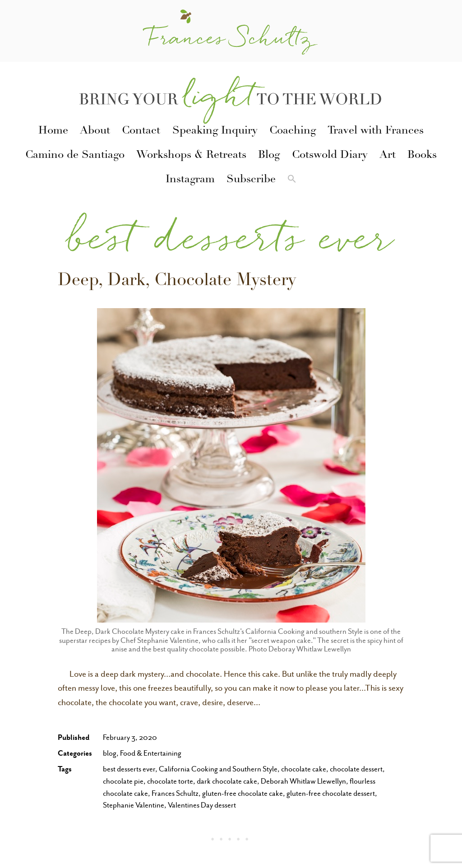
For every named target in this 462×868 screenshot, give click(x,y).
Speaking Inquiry (215, 131)
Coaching (293, 131)
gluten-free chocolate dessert (331, 793)
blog (110, 753)
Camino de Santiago (75, 156)
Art (388, 156)
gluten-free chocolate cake (243, 793)
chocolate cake (304, 769)
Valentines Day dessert (202, 805)
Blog (269, 156)
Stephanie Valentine (134, 805)
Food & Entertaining (151, 753)
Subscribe (251, 180)
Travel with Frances (376, 131)
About (95, 131)
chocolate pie (123, 781)
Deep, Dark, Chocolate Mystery (177, 282)
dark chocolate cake (227, 781)
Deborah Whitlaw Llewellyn (303, 781)
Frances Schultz (175, 793)
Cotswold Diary (330, 156)
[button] (292, 180)
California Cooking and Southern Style (218, 769)
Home (53, 131)
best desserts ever (129, 769)
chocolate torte (170, 781)
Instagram (190, 180)
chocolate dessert (356, 769)
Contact (141, 131)
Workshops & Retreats (191, 156)
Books (422, 156)
